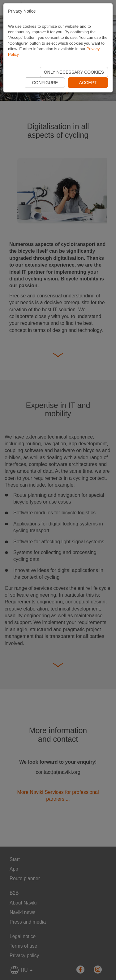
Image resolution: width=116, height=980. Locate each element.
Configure (45, 83)
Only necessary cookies (74, 72)
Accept (88, 83)
